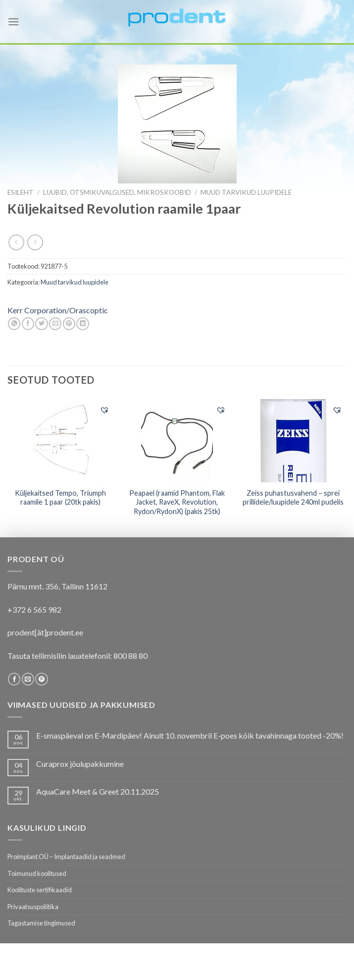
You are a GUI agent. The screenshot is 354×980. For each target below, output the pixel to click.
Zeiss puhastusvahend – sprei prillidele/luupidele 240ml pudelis (293, 498)
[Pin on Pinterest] (69, 324)
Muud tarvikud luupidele (246, 192)
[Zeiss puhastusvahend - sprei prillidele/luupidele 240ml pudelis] (293, 441)
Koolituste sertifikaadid (40, 890)
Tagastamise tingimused (41, 923)
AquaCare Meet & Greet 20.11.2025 (98, 791)
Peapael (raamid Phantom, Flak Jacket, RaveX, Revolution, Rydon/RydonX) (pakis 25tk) (177, 502)
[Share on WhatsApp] (14, 324)
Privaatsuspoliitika (33, 907)
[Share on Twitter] (41, 324)
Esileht (21, 192)
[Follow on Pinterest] (41, 679)
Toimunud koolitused (37, 873)
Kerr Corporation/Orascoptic (58, 310)
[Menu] (13, 22)
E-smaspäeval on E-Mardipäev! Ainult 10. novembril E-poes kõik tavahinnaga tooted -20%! (190, 735)
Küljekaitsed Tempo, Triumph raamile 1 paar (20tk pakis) (60, 498)
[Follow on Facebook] (14, 679)
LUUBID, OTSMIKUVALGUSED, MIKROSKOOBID (117, 192)
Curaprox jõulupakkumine (80, 764)
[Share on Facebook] (28, 324)
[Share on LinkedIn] (82, 324)
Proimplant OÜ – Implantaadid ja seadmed (66, 857)
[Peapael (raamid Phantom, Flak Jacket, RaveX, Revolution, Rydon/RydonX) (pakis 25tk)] (177, 441)
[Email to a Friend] (55, 324)
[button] (104, 410)
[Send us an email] (28, 679)
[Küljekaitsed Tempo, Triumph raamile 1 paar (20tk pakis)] (61, 441)
